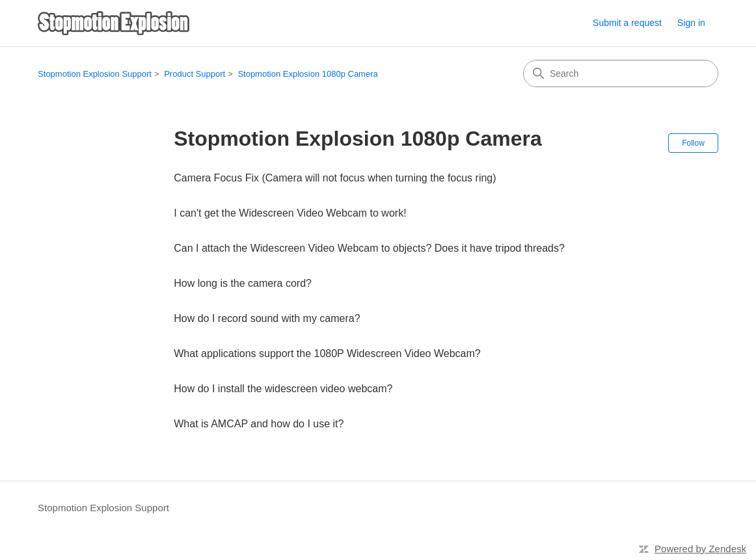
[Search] (621, 73)
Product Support (195, 74)
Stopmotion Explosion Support (95, 74)
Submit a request (627, 23)
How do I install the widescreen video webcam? (283, 389)
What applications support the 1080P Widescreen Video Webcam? (327, 353)
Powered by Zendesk (700, 549)
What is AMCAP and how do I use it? (259, 424)
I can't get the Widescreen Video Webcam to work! (290, 213)
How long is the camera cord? (243, 283)
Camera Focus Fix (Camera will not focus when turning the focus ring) (335, 178)
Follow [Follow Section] (693, 143)
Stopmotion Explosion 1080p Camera (307, 74)
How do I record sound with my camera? (267, 318)
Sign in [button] (691, 23)
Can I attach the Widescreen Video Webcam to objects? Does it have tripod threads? (369, 248)
